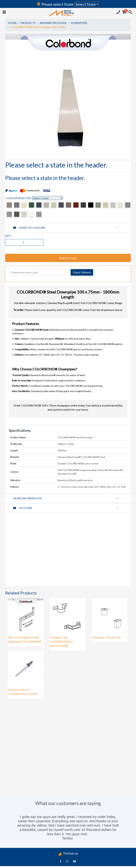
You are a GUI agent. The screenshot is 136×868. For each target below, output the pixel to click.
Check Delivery (82, 272)
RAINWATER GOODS (53, 23)
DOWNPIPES (79, 23)
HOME (12, 23)
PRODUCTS (28, 23)
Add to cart (68, 258)
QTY (8, 236)
